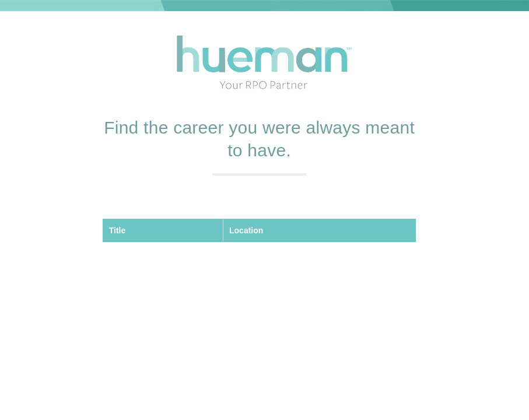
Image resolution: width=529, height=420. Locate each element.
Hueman (264, 64)
